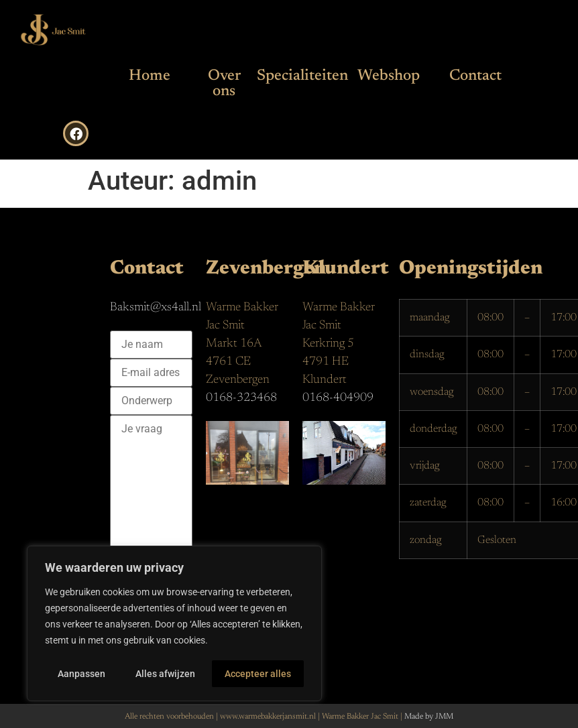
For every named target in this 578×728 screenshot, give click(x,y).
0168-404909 (338, 398)
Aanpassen (81, 674)
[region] (174, 624)
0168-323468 (241, 398)
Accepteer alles (258, 674)
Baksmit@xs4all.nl (156, 308)
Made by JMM (429, 717)
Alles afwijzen (165, 674)
